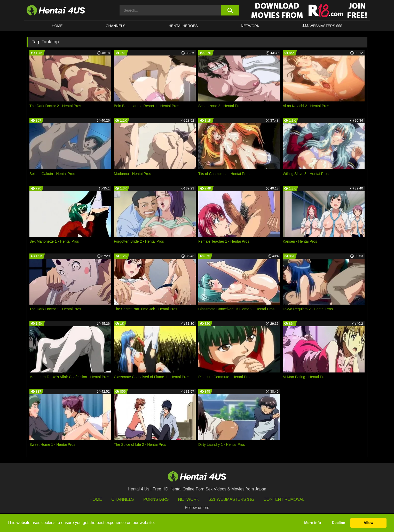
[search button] (230, 10)
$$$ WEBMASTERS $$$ (322, 26)
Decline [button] (338, 523)
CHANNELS (115, 26)
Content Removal (284, 499)
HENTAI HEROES (183, 26)
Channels (123, 499)
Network (250, 26)
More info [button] (313, 523)
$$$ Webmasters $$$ (231, 499)
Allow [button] (368, 523)
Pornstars (156, 499)
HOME (57, 26)
